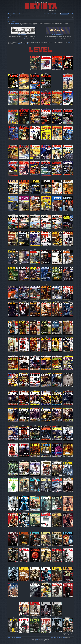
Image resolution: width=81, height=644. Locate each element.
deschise (18, 39)
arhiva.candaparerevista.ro (58, 31)
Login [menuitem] (71, 14)
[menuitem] (48, 14)
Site (11, 14)
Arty (38, 641)
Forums (16, 14)
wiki (69, 42)
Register (18, 16)
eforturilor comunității (15, 24)
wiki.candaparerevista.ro (23, 31)
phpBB (37, 640)
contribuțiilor (23, 39)
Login (14, 16)
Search (10, 16)
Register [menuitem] (73, 14)
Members (22, 14)
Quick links (9, 14)
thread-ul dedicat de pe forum (22, 44)
